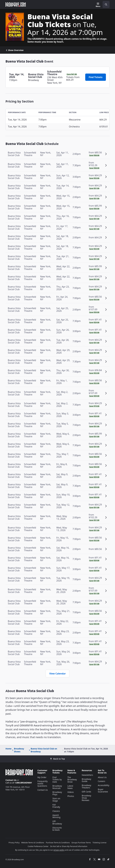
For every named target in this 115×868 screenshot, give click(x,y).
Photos (71, 796)
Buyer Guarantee (103, 790)
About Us (102, 777)
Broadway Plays (57, 793)
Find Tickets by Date (57, 780)
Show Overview (15, 50)
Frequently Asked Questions (42, 784)
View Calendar (57, 674)
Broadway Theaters (87, 786)
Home (8, 749)
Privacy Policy (14, 843)
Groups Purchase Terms (81, 843)
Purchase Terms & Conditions (58, 843)
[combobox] (105, 4)
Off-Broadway (57, 822)
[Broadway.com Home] (16, 4)
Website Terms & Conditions (33, 843)
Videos (71, 792)
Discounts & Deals (57, 829)
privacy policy (59, 850)
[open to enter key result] (106, 4)
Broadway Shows (18, 750)
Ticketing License (100, 843)
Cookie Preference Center (38, 846)
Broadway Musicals (57, 787)
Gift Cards (86, 792)
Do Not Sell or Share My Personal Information (69, 846)
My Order (42, 777)
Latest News (70, 787)
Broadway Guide (87, 780)
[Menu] (98, 5)
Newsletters (87, 775)
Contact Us (11, 780)
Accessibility (104, 785)
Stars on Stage (56, 800)
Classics (56, 811)
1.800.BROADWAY (23, 783)
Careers (101, 781)
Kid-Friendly (56, 806)
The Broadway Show (72, 780)
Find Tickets (96, 77)
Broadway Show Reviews (87, 798)
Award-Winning (56, 816)
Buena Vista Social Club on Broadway (43, 750)
